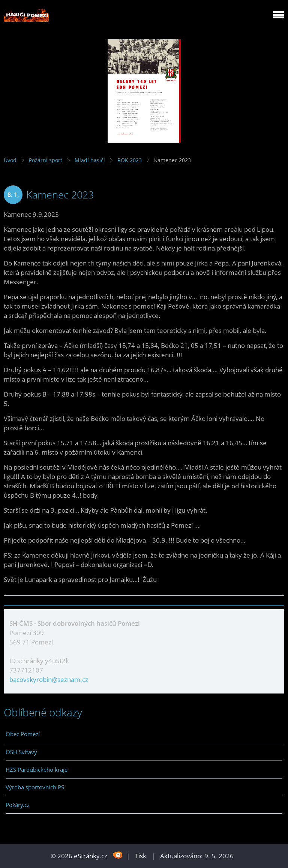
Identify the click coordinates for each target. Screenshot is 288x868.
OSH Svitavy (21, 752)
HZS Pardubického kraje (37, 770)
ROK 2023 (130, 160)
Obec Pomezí (23, 734)
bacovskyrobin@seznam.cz (49, 679)
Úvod (10, 160)
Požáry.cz (18, 805)
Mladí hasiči (90, 160)
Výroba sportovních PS (35, 787)
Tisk (141, 856)
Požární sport (46, 160)
